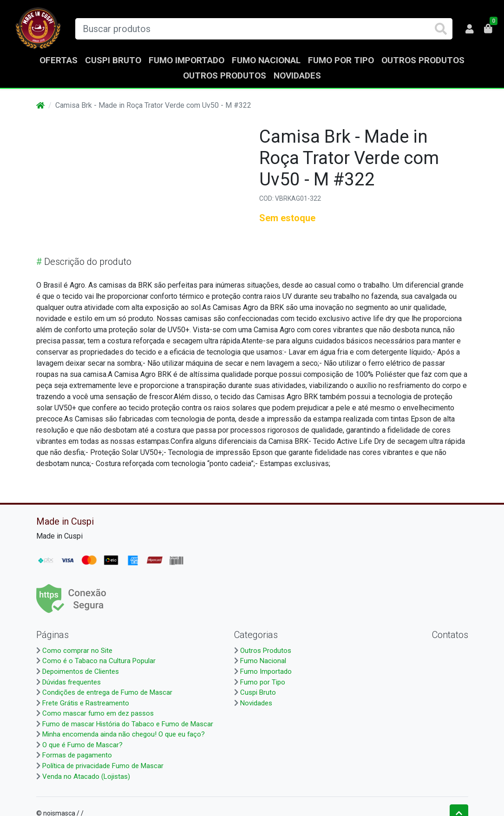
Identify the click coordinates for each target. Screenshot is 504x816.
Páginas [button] (52, 635)
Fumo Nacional (266, 60)
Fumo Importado (187, 60)
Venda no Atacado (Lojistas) (86, 777)
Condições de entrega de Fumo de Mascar (107, 692)
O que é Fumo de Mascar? (82, 745)
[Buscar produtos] (264, 29)
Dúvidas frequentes (72, 682)
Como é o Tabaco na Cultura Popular (99, 661)
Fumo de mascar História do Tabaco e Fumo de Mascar (128, 724)
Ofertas (59, 60)
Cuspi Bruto (113, 60)
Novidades (297, 76)
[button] (470, 29)
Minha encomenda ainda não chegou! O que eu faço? (124, 734)
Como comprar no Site (77, 651)
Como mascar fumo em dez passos (98, 713)
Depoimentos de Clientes (81, 671)
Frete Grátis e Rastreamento (86, 703)
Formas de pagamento (77, 755)
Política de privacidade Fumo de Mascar (103, 766)
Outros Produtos (423, 60)
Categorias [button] (256, 635)
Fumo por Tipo (341, 60)
